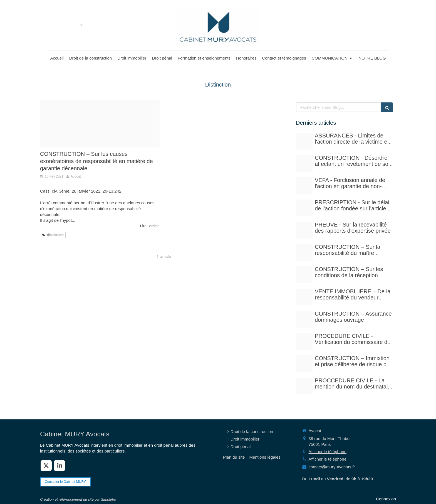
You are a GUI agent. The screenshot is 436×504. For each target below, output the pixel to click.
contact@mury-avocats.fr (332, 467)
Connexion (386, 499)
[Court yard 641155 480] (304, 163)
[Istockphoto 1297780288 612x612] (304, 275)
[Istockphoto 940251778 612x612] (304, 252)
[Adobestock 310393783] (304, 341)
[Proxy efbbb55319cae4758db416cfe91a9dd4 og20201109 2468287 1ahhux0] (100, 124)
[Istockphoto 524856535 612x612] (304, 186)
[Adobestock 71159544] (304, 319)
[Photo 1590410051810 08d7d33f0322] (304, 386)
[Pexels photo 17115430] (304, 297)
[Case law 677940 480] (304, 230)
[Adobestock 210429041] (304, 141)
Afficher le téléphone (328, 452)
